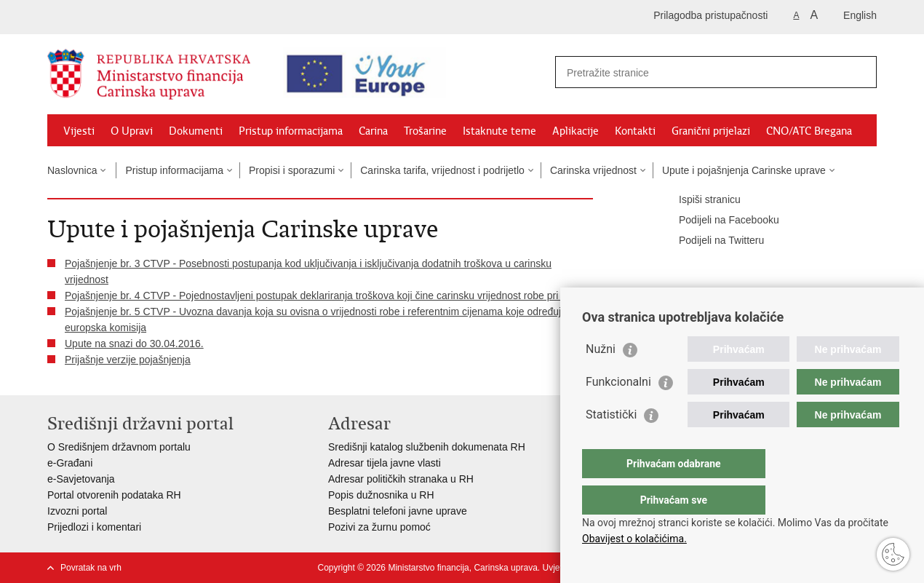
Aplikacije (575, 131)
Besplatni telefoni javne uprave (398, 511)
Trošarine (425, 131)
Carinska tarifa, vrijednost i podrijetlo (442, 170)
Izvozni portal (77, 511)
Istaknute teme (499, 131)
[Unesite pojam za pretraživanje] (692, 72)
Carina (373, 131)
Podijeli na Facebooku (719, 221)
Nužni (601, 378)
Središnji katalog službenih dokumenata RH (427, 447)
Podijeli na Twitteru (711, 241)
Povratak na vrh (91, 568)
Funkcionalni (618, 411)
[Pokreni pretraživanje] (860, 72)
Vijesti (79, 131)
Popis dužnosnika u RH (381, 495)
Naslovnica (72, 170)
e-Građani (70, 463)
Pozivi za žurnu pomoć (379, 527)
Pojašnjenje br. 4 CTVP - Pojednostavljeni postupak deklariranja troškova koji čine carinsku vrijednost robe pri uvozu (327, 296)
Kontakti (635, 131)
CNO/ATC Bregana (809, 131)
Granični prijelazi (711, 131)
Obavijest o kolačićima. (634, 539)
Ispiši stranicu (700, 200)
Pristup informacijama (291, 131)
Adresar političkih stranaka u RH (401, 479)
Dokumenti (196, 131)
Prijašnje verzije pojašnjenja (128, 360)
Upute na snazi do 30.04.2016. (134, 344)
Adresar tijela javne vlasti (385, 463)
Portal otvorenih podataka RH (114, 495)
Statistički (611, 444)
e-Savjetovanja (81, 479)
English (860, 15)
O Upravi (132, 131)
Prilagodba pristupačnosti (710, 15)
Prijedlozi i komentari (94, 527)
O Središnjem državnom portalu (119, 447)
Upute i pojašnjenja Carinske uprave (744, 170)
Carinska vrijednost (593, 170)
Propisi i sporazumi (292, 170)
